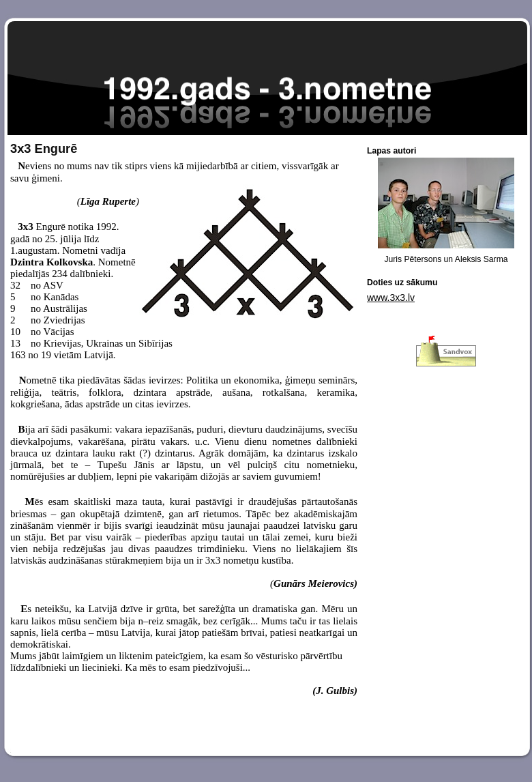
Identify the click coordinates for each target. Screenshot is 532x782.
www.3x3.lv (391, 298)
